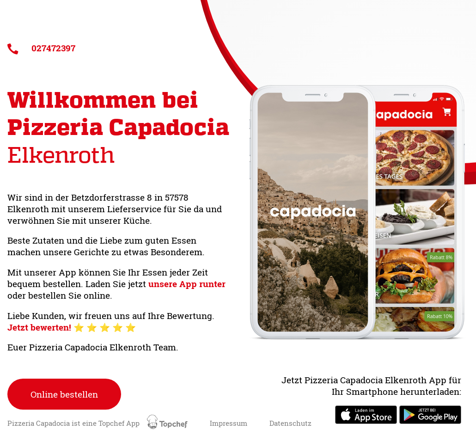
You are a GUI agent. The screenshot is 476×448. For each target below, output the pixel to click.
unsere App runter (187, 284)
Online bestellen (64, 394)
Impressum (229, 423)
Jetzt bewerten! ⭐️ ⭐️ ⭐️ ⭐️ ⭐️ (72, 327)
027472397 (41, 48)
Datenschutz (290, 423)
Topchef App (144, 423)
